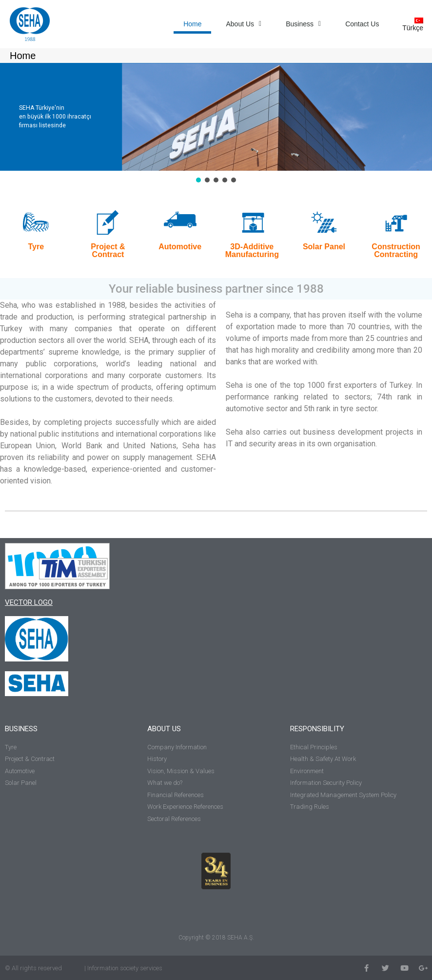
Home (192, 24)
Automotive (180, 247)
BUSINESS (21, 729)
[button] (198, 180)
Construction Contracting (396, 250)
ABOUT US (164, 729)
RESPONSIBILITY (317, 729)
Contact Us (362, 24)
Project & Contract (108, 250)
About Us (244, 24)
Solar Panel (324, 247)
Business (303, 24)
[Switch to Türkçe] (410, 24)
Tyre (36, 247)
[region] (216, 124)
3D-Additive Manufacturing (252, 250)
